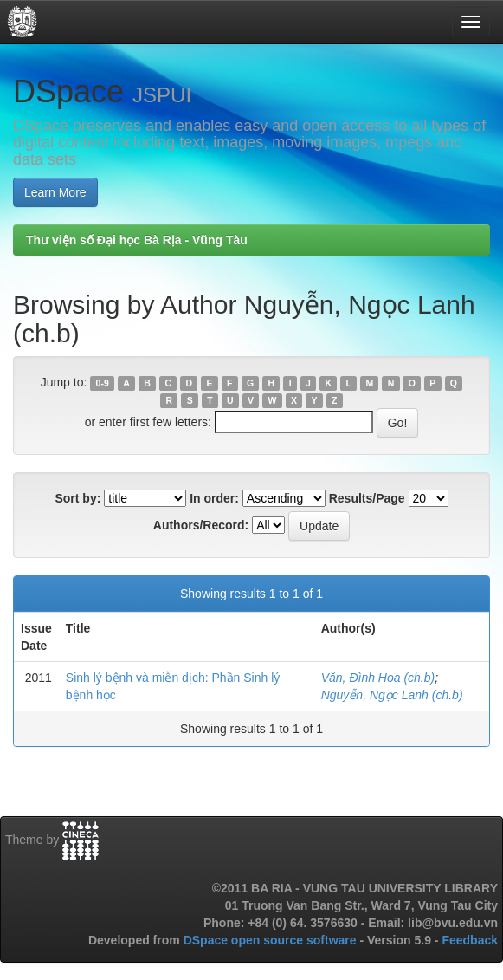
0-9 (103, 383)
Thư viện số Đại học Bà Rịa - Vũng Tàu (137, 240)
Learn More (55, 192)
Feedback (470, 940)
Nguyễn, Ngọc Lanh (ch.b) (392, 695)
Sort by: (77, 498)
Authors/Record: (201, 525)
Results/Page (367, 498)
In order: (214, 498)
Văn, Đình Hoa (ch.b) (378, 678)
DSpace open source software (272, 940)
